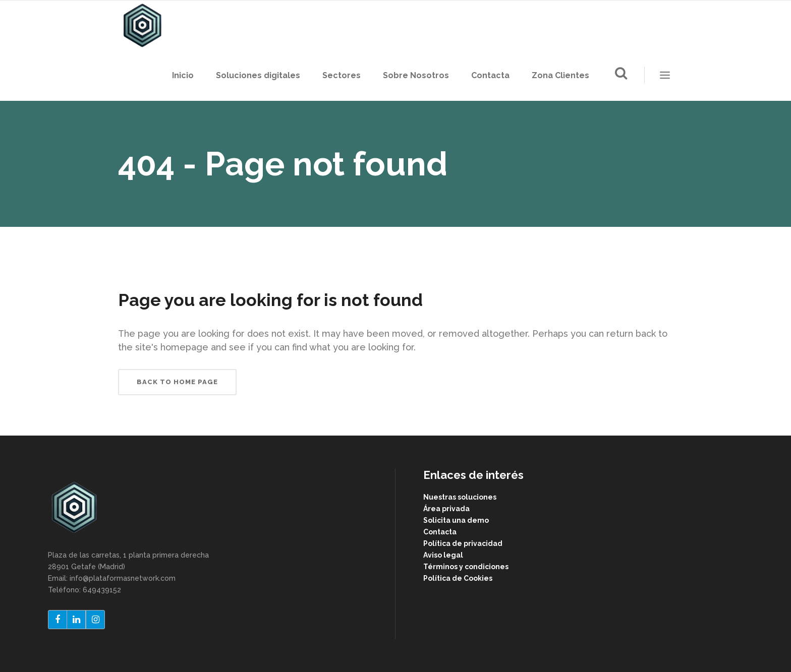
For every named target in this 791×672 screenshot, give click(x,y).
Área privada (446, 509)
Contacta (440, 532)
